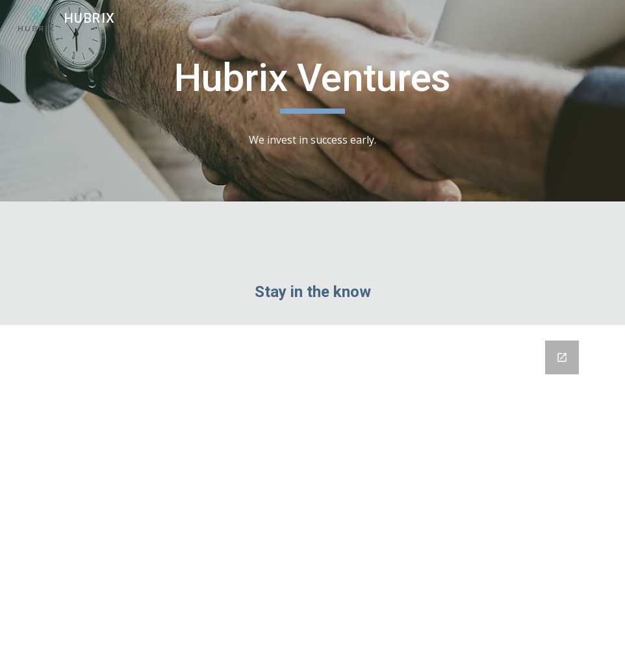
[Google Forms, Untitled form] (312, 498)
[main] (312, 84)
